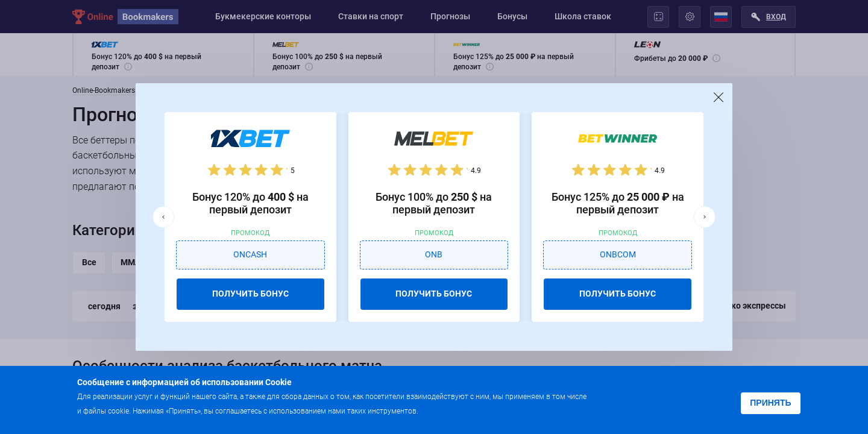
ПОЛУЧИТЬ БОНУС (250, 294)
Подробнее (444, 410)
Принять (770, 403)
